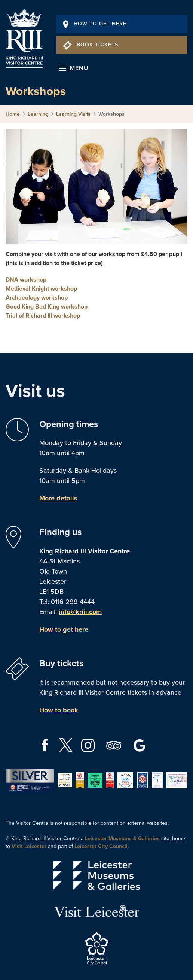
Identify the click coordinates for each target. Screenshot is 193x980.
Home (13, 114)
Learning (38, 114)
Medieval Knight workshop (41, 289)
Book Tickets (91, 45)
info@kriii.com (80, 612)
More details (58, 498)
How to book (59, 710)
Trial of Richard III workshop (43, 316)
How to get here (64, 629)
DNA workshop (26, 280)
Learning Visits (73, 114)
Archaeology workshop (37, 298)
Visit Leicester (29, 846)
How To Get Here (95, 24)
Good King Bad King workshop (47, 307)
